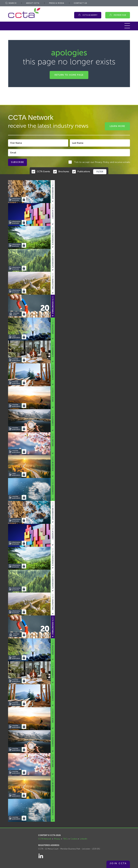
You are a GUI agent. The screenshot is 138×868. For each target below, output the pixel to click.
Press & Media (57, 3)
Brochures (64, 172)
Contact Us (80, 3)
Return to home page (69, 75)
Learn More (117, 126)
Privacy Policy (102, 162)
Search (11, 3)
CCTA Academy (90, 15)
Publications (84, 172)
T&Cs (65, 839)
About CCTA (33, 3)
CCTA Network (45, 839)
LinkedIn (84, 839)
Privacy (57, 839)
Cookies (74, 839)
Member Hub (120, 15)
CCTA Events (43, 172)
